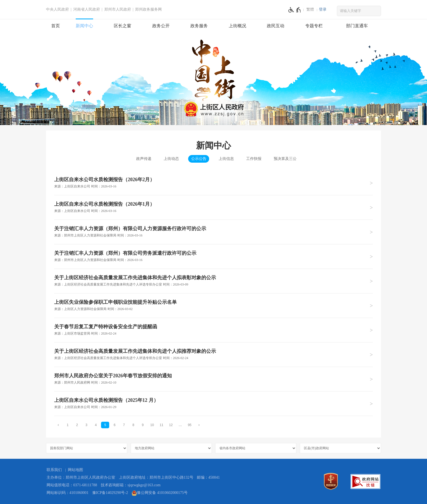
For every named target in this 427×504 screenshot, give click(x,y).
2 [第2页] (77, 425)
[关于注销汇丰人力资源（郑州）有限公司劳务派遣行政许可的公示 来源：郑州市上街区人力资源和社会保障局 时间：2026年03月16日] (213, 256)
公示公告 (199, 159)
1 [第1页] (68, 425)
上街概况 (237, 26)
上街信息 (226, 159)
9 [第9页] (143, 425)
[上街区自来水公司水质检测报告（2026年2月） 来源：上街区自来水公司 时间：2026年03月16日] (213, 183)
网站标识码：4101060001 (68, 493)
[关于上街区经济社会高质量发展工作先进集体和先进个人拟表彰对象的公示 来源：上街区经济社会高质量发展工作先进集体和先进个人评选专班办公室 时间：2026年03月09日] (213, 281)
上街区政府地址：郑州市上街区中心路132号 (156, 477)
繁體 (310, 9)
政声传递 (144, 159)
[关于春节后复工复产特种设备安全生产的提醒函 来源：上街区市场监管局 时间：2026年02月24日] (213, 330)
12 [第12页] (171, 425)
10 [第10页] (152, 425)
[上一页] (58, 425)
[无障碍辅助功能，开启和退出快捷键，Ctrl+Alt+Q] (295, 10)
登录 (323, 9)
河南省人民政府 (87, 9)
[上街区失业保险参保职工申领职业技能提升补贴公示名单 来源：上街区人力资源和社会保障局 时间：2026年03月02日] (213, 305)
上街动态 (171, 159)
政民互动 (276, 26)
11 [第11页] (161, 425)
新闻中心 (84, 26)
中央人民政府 (57, 9)
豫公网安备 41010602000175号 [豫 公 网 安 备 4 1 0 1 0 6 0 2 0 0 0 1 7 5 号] (160, 493)
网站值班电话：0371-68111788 (72, 485)
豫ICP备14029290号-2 (110, 493)
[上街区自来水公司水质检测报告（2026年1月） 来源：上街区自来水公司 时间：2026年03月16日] (213, 207)
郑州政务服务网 (148, 9)
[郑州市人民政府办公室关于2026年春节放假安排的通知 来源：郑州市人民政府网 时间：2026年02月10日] (213, 379)
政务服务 (199, 26)
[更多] (180, 425)
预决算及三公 (285, 159)
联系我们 (54, 470)
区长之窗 (123, 26)
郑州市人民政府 (118, 9)
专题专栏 (314, 26)
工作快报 (254, 159)
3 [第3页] (86, 425)
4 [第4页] (96, 425)
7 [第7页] (124, 425)
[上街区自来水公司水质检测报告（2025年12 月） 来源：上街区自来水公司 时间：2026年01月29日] (213, 403)
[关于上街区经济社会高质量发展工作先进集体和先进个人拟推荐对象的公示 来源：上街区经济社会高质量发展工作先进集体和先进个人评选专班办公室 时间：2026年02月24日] (213, 354)
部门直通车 (357, 26)
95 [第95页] (190, 425)
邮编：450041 (208, 477)
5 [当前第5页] (105, 425)
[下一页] (199, 425)
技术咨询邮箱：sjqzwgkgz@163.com (131, 485)
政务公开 (161, 26)
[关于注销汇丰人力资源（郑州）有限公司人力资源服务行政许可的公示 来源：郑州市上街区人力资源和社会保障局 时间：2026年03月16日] (213, 232)
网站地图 (75, 470)
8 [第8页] (133, 425)
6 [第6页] (115, 425)
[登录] (323, 10)
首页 (56, 26)
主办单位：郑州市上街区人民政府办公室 (81, 477)
